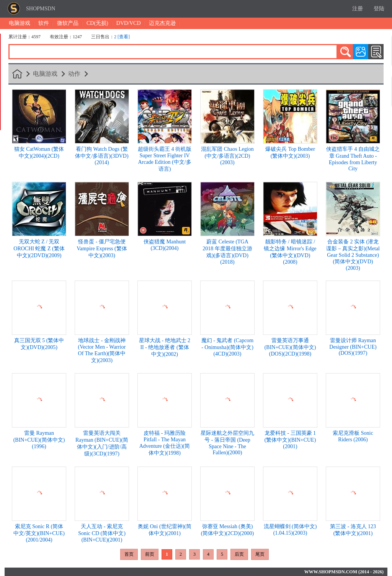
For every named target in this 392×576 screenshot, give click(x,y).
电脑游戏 (20, 23)
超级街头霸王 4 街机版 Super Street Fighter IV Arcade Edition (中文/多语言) (165, 159)
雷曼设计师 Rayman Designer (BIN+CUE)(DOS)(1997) (353, 347)
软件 (44, 23)
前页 (150, 554)
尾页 (260, 554)
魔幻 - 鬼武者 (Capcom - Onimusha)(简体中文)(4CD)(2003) (227, 347)
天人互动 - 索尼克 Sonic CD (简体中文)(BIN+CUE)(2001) (102, 533)
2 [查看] (122, 37)
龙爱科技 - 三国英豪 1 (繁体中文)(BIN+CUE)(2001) (290, 440)
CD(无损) (97, 23)
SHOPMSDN (41, 9)
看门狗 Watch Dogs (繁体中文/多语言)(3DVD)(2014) (102, 156)
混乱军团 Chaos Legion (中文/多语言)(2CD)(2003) (227, 156)
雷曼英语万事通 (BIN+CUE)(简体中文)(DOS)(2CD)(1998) (290, 347)
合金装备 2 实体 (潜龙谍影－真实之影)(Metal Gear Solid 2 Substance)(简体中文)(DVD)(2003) (353, 255)
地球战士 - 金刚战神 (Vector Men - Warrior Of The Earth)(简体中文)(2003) (102, 350)
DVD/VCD (129, 23)
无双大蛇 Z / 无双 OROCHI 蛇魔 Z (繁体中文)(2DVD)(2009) (39, 249)
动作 (74, 74)
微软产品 (68, 23)
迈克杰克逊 (162, 23)
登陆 (379, 9)
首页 (129, 554)
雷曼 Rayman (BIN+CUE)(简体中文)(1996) (39, 440)
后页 (239, 554)
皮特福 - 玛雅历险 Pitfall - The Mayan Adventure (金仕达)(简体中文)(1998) (165, 443)
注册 (358, 9)
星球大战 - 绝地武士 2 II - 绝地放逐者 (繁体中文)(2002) (165, 347)
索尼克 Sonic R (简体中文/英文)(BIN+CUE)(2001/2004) (39, 533)
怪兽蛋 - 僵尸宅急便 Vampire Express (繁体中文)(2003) (102, 249)
